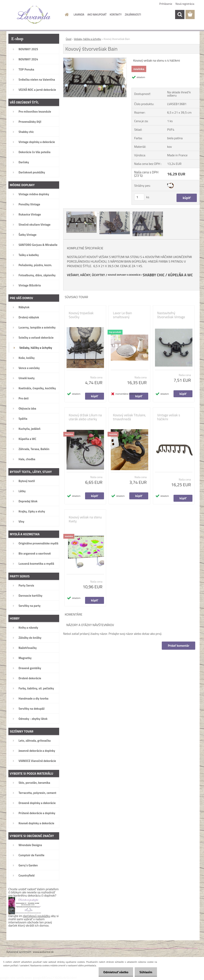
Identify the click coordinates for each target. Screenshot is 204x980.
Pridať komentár (178, 646)
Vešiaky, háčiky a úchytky (88, 39)
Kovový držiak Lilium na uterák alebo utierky (85, 417)
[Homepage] (66, 14)
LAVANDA (79, 14)
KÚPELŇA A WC (180, 275)
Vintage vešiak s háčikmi (169, 417)
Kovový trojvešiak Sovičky (81, 315)
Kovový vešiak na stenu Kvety (85, 519)
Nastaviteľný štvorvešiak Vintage (171, 315)
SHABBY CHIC (154, 275)
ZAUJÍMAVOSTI (133, 14)
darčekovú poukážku (37, 916)
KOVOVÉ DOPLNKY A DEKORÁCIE (124, 275)
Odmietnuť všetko (115, 972)
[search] (180, 14)
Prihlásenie (166, 4)
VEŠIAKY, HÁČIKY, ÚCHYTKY (86, 275)
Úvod (69, 39)
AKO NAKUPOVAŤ (97, 14)
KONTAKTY (116, 14)
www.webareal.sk (43, 952)
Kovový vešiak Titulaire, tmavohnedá (129, 417)
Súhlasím (146, 972)
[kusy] (139, 197)
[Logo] (34, 15)
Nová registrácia (185, 4)
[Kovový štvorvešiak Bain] (95, 59)
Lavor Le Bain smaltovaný (122, 315)
